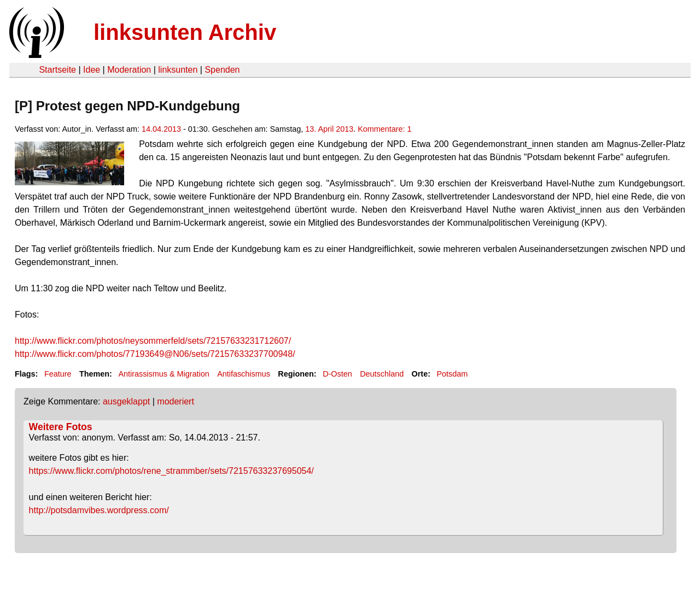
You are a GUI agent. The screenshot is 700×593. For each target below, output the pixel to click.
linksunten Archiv (185, 32)
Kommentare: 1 (384, 129)
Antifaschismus (244, 374)
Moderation (129, 70)
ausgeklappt (126, 401)
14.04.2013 (161, 129)
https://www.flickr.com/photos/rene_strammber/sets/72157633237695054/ (171, 471)
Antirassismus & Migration (164, 374)
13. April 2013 (329, 129)
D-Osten (337, 374)
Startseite (57, 70)
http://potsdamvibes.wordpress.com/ (99, 510)
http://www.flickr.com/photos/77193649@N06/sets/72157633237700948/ (155, 354)
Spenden (222, 70)
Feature (58, 374)
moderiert (176, 401)
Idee (92, 70)
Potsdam (452, 374)
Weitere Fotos (61, 427)
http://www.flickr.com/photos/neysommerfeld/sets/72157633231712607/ (153, 341)
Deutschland (382, 374)
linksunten (178, 70)
